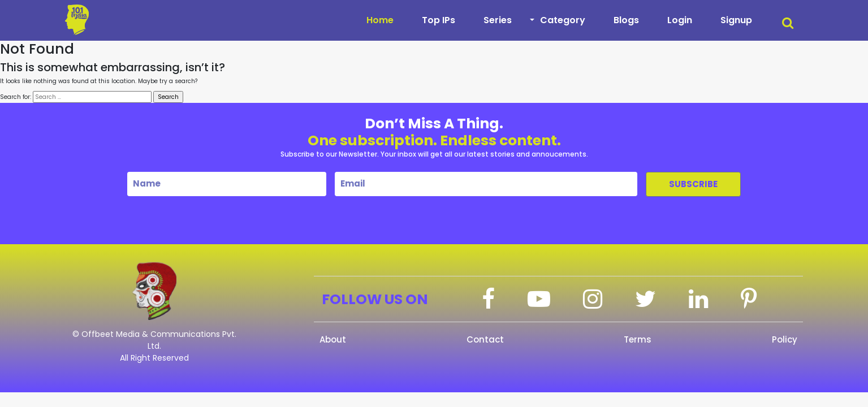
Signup (736, 20)
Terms (638, 339)
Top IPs (439, 20)
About (333, 339)
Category (563, 20)
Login (680, 20)
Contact (485, 339)
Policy (785, 339)
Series (498, 20)
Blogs (626, 20)
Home (380, 20)
